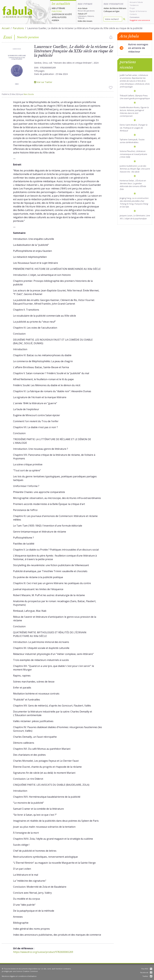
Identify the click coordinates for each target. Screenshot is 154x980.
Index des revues (85, 21)
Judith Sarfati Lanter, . (135, 81)
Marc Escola (29, 94)
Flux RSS (147, 969)
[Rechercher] (124, 19)
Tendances (134, 5)
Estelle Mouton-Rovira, (134, 112)
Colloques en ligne (112, 11)
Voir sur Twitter (43, 82)
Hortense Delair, (133, 185)
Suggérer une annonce (140, 20)
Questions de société (62, 14)
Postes (63, 17)
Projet (132, 8)
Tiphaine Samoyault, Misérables (132, 141)
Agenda (55, 20)
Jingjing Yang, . (134, 202)
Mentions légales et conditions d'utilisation (19, 976)
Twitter (147, 976)
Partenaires (142, 11)
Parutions (57, 11)
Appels (55, 17)
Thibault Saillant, (135, 97)
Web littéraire (58, 8)
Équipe (132, 11)
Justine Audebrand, (135, 169)
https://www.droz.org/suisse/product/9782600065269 (43, 952)
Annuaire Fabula (136, 2)
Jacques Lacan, (135, 217)
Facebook (146, 972)
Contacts (133, 14)
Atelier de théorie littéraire (115, 8)
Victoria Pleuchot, (133, 154)
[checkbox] (111, 37)
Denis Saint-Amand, (133, 128)
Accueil (6, 28)
